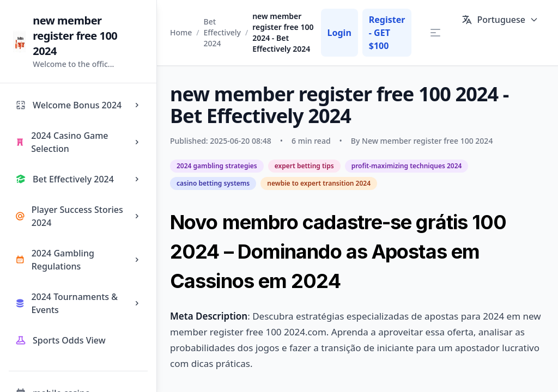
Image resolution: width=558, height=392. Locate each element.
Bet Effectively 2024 (222, 32)
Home (181, 32)
